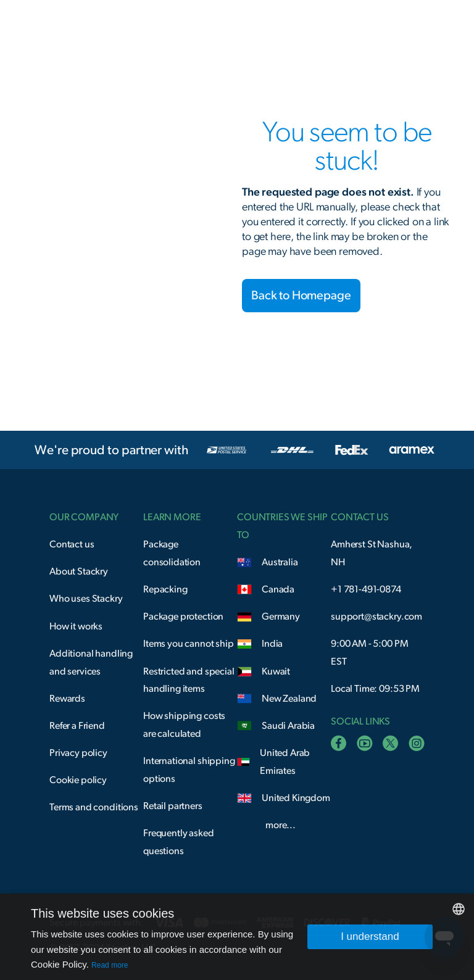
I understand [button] (370, 936)
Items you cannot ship (189, 644)
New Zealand (289, 699)
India (272, 644)
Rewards (67, 699)
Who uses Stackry (86, 599)
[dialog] (237, 937)
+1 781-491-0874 (366, 589)
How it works (76, 626)
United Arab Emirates (285, 762)
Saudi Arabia (288, 726)
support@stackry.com (376, 617)
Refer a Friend (77, 726)
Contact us (72, 544)
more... (281, 825)
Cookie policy (78, 780)
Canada (278, 589)
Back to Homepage (301, 296)
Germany (281, 617)
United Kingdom (296, 798)
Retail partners (173, 806)
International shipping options (189, 770)
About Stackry (79, 571)
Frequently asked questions (179, 842)
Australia (280, 562)
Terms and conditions (94, 807)
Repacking (165, 589)
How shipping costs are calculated (184, 725)
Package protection (183, 617)
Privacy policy (78, 753)
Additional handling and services (91, 662)
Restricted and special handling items (189, 680)
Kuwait (276, 671)
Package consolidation (172, 553)
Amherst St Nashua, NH (372, 553)
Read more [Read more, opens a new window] (110, 965)
